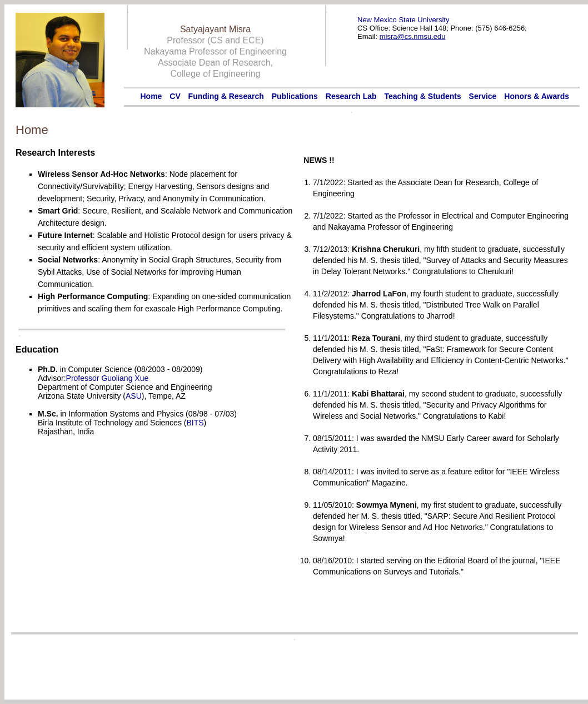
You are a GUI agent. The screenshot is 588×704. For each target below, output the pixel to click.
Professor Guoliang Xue (108, 378)
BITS (195, 423)
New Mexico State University (403, 20)
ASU (134, 396)
